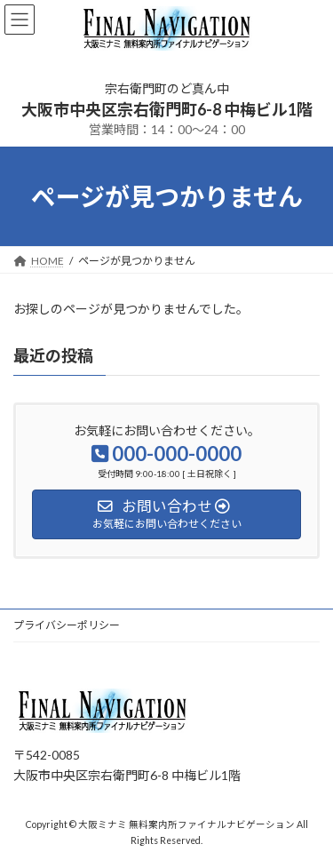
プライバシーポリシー (67, 625)
